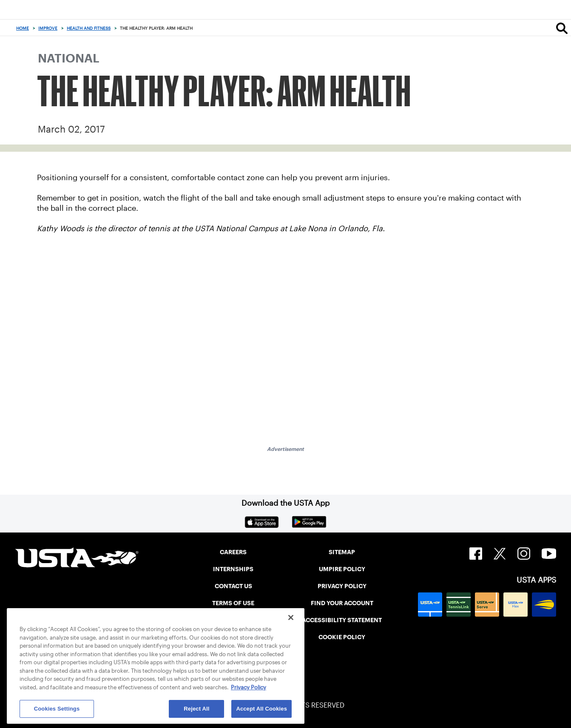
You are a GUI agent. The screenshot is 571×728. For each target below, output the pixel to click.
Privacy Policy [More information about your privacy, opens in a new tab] (249, 687)
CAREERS (233, 552)
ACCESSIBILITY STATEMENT (342, 620)
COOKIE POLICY (342, 637)
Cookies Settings (57, 709)
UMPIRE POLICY (342, 569)
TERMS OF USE (233, 603)
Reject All (196, 709)
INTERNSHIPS (233, 569)
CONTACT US (233, 586)
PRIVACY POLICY (342, 586)
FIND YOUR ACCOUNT (342, 603)
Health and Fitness (89, 28)
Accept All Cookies (261, 709)
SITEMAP (342, 552)
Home (23, 28)
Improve (48, 28)
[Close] (291, 618)
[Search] (562, 28)
